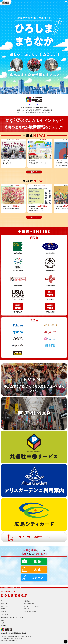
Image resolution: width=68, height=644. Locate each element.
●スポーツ (4, 626)
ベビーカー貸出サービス (31, 611)
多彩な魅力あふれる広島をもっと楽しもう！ (13, 618)
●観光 (2, 620)
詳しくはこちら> (34, 104)
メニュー (65, 2)
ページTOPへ (65, 641)
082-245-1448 (8, 638)
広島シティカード (29, 609)
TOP (2, 601)
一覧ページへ (34, 172)
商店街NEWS (5, 606)
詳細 (13, 153)
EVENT (3, 609)
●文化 (2, 623)
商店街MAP (4, 611)
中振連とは (27, 601)
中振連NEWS (5, 604)
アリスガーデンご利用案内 (32, 606)
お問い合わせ (5, 614)
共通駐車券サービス (30, 604)
